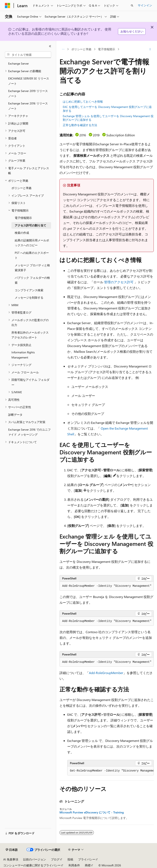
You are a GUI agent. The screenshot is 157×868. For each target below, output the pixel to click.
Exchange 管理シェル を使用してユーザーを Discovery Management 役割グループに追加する (108, 118)
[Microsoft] (8, 6)
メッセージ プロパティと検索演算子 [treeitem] (32, 268)
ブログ (55, 859)
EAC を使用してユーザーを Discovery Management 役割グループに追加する (107, 109)
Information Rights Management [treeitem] (23, 355)
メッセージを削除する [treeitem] (29, 297)
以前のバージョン (35, 859)
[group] (107, 586)
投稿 (70, 859)
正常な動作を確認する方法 (80, 125)
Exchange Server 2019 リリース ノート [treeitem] (28, 93)
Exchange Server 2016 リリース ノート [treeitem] (28, 106)
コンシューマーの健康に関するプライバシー (32, 865)
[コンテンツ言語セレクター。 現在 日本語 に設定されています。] (12, 850)
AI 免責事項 (11, 859)
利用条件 (74, 865)
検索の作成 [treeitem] (22, 233)
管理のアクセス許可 (119, 282)
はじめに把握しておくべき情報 (83, 101)
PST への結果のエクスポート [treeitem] (32, 255)
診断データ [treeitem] (15, 415)
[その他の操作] (150, 49)
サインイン (145, 5)
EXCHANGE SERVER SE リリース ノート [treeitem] (29, 81)
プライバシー (87, 859)
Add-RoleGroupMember (106, 673)
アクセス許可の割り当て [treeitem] (30, 225)
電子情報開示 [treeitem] (23, 218)
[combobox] (28, 55)
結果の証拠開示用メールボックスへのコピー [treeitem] (32, 243)
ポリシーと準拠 (81, 49)
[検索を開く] (132, 6)
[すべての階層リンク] (63, 49)
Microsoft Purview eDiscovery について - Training (92, 812)
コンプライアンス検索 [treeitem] (29, 290)
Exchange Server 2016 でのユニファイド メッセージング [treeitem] (29, 432)
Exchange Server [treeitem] (19, 63)
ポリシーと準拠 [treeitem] (21, 188)
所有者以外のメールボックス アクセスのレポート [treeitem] (30, 335)
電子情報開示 (107, 49)
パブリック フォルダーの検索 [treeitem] (32, 280)
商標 (88, 865)
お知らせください (132, 31)
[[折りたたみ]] (50, 46)
